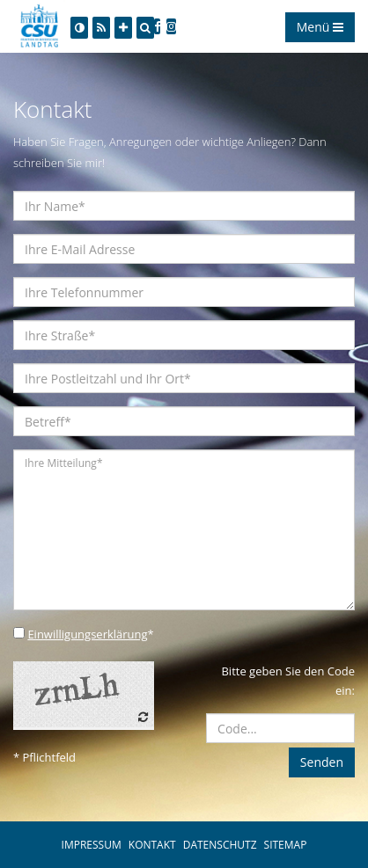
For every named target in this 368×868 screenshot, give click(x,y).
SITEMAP (286, 845)
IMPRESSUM (92, 845)
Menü (320, 27)
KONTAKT (152, 845)
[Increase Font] (123, 28)
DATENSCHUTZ (220, 845)
